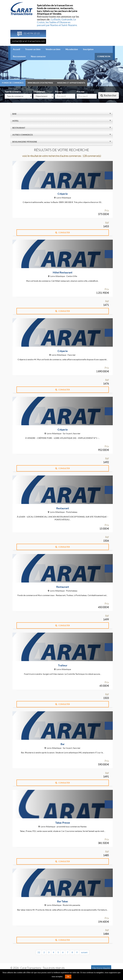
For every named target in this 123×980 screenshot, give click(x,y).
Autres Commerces (23, 135)
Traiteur (63, 665)
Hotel (16, 121)
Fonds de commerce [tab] (13, 83)
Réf (107, 223)
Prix (107, 211)
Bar (15, 114)
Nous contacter (38, 56)
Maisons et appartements (71, 83)
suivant (84, 952)
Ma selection (72, 49)
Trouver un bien (33, 49)
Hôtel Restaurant (63, 272)
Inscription (88, 49)
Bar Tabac (63, 901)
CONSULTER (63, 233)
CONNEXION (104, 56)
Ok (68, 977)
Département (39, 92)
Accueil (18, 49)
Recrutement (19, 56)
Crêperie (63, 194)
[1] (39, 952)
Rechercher (108, 95)
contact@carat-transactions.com (29, 41)
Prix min (59, 92)
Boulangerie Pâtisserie (25, 142)
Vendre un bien (53, 49)
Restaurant (19, 128)
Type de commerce (13, 92)
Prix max (80, 92)
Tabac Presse (63, 823)
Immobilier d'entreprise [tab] (40, 83)
